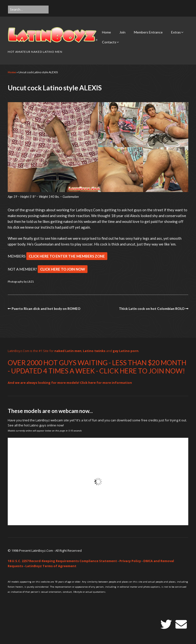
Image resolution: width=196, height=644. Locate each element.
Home (106, 32)
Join (122, 32)
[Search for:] (28, 10)
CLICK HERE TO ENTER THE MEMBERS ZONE (67, 256)
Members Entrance (148, 32)
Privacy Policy (130, 561)
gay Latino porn (126, 351)
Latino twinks (94, 351)
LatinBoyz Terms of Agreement (51, 566)
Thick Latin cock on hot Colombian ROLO (152, 309)
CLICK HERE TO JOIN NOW (63, 269)
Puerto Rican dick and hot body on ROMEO (46, 309)
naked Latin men (68, 351)
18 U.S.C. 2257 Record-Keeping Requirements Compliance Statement (62, 561)
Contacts (109, 42)
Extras (176, 32)
